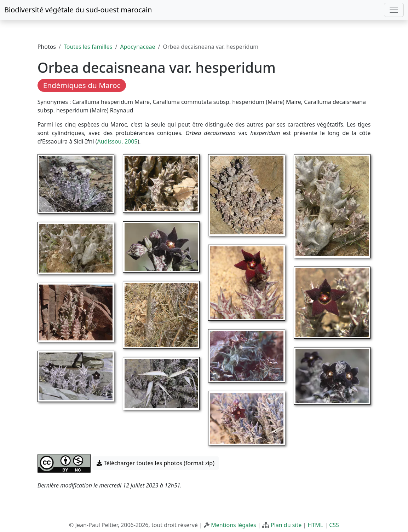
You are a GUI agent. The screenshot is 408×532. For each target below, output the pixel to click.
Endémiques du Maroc (82, 85)
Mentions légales (234, 525)
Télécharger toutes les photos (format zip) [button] (156, 463)
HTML (315, 525)
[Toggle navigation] (394, 10)
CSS (334, 525)
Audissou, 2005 (117, 141)
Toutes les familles (88, 47)
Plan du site (286, 525)
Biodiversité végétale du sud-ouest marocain (78, 10)
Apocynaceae (137, 47)
